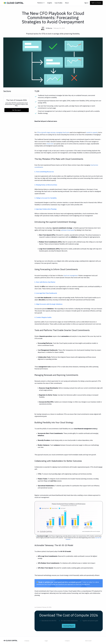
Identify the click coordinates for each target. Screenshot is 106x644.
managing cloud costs (63, 132)
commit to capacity (92, 132)
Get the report (17, 110)
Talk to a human (96, 3)
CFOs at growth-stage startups (46, 132)
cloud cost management (71, 276)
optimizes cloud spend (68, 230)
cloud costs (50, 144)
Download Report (69, 626)
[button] (41, 3)
